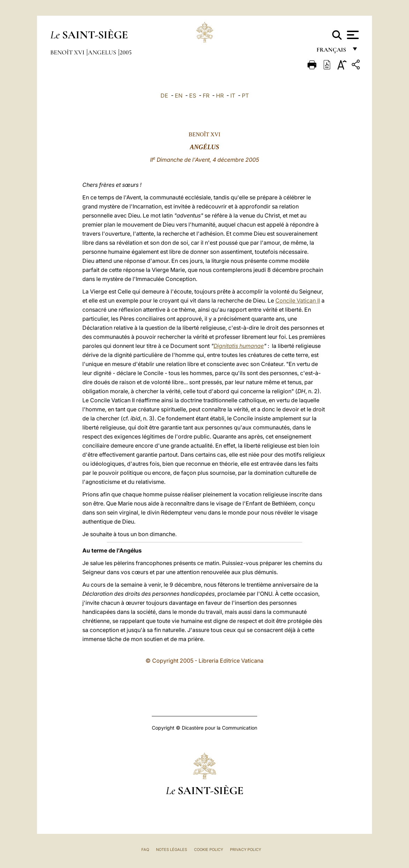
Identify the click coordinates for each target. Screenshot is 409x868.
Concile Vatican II (298, 300)
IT (233, 96)
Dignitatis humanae (239, 346)
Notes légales (172, 850)
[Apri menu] (352, 35)
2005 (126, 52)
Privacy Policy (246, 850)
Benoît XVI (68, 52)
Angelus (103, 52)
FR (206, 96)
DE (164, 96)
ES (193, 96)
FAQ (145, 850)
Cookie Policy (209, 850)
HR (220, 96)
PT (245, 96)
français (332, 51)
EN (179, 96)
